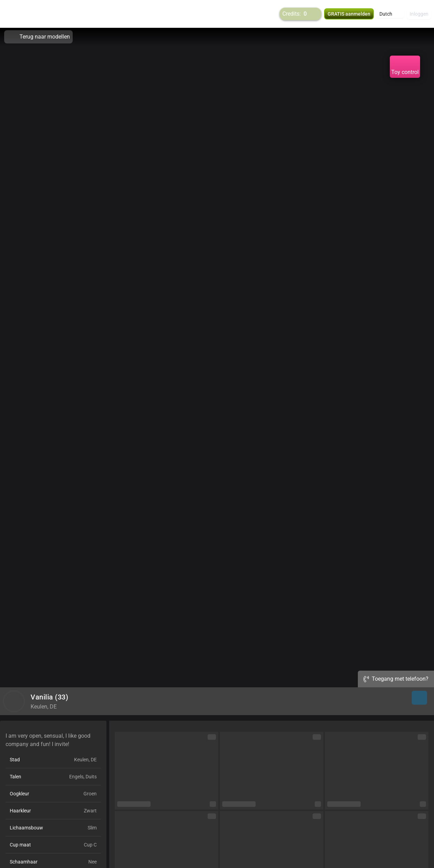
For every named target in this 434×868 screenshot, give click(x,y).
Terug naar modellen (38, 37)
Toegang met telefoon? (396, 679)
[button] (390, 14)
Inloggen (419, 14)
